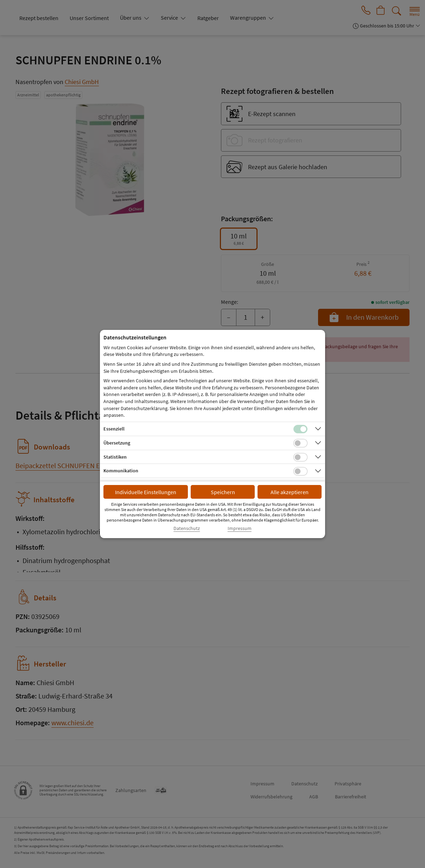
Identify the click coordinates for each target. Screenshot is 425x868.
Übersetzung (117, 443)
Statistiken (115, 457)
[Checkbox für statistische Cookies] (300, 457)
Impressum (240, 528)
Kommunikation (121, 471)
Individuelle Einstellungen (146, 492)
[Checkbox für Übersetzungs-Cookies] (300, 443)
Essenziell (114, 429)
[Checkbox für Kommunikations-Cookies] (300, 471)
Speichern (223, 492)
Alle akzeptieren (290, 492)
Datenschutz (187, 528)
